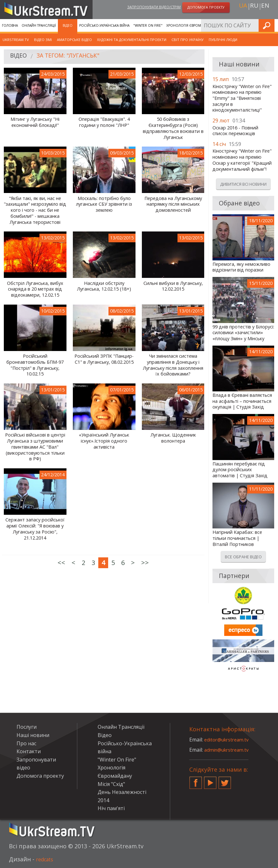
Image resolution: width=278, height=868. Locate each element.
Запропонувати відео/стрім (154, 7)
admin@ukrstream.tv (229, 750)
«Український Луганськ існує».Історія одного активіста (104, 441)
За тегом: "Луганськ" (75, 57)
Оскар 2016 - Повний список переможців (235, 131)
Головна (10, 25)
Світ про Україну (188, 40)
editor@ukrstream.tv (229, 740)
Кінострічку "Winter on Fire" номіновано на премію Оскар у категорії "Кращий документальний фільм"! (242, 160)
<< (61, 563)
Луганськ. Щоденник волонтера (173, 438)
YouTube (210, 780)
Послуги (226, 25)
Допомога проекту (40, 776)
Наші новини (33, 735)
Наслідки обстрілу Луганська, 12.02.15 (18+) (104, 286)
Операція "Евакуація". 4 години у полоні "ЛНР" (104, 122)
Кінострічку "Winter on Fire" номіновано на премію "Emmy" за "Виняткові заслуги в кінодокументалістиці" (242, 98)
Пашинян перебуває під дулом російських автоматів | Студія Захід (240, 470)
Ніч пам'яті (111, 808)
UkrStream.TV (16, 40)
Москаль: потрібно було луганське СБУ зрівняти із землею (104, 204)
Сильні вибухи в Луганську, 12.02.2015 (173, 286)
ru (254, 7)
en (265, 7)
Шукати (271, 25)
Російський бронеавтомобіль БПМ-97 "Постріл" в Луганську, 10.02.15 (35, 365)
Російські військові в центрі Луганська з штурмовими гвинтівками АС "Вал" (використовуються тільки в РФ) (35, 447)
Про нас (26, 743)
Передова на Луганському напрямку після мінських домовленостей (173, 204)
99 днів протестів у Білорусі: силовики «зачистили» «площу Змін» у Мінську (243, 333)
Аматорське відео (74, 40)
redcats (46, 859)
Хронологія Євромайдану (190, 25)
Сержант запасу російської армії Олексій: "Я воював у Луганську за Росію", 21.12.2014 (35, 529)
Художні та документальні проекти (132, 40)
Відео (68, 25)
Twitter (225, 780)
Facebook (196, 780)
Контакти (29, 751)
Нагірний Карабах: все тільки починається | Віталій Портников (237, 538)
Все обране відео (243, 557)
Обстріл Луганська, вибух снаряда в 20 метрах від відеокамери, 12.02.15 (35, 289)
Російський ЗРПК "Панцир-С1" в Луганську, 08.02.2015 (104, 359)
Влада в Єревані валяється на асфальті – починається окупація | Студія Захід (242, 401)
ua (243, 7)
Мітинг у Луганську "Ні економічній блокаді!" (35, 122)
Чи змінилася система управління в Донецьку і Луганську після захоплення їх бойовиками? (173, 365)
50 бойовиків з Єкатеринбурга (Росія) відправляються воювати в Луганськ (173, 128)
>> (145, 563)
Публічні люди (223, 40)
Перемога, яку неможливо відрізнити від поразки (241, 267)
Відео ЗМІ (43, 40)
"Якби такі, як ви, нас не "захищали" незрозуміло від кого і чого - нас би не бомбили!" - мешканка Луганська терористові (35, 210)
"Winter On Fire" (148, 25)
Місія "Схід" (111, 784)
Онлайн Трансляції (39, 25)
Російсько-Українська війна (104, 25)
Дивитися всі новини (243, 184)
